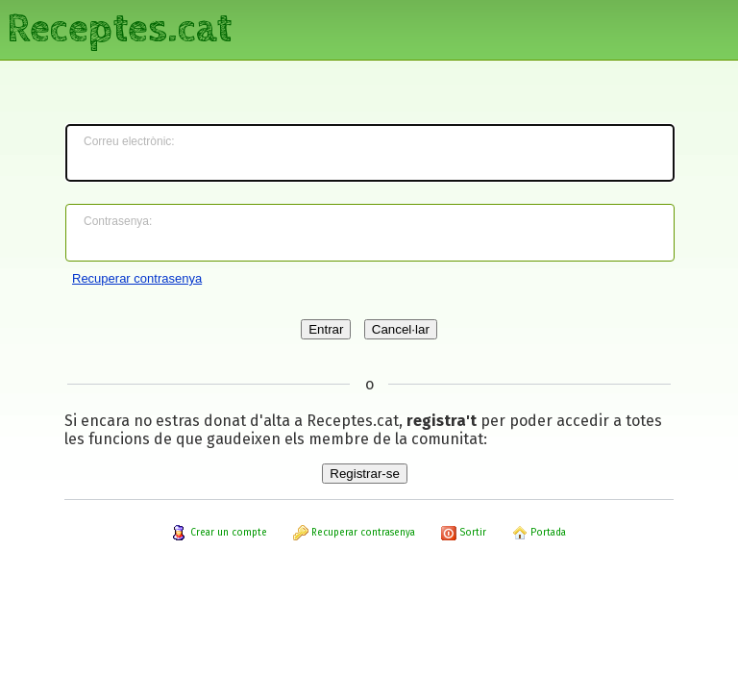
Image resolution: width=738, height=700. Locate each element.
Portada (539, 533)
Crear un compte (220, 533)
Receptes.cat (119, 29)
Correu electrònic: (129, 141)
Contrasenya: (118, 221)
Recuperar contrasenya (137, 278)
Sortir (464, 533)
